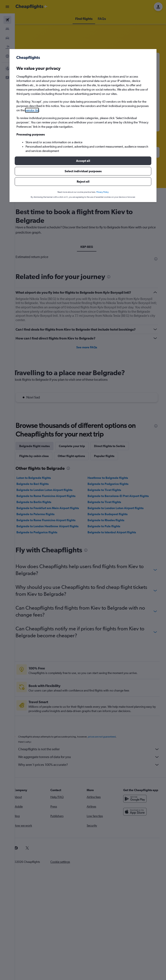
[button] (83, 161)
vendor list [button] (32, 110)
